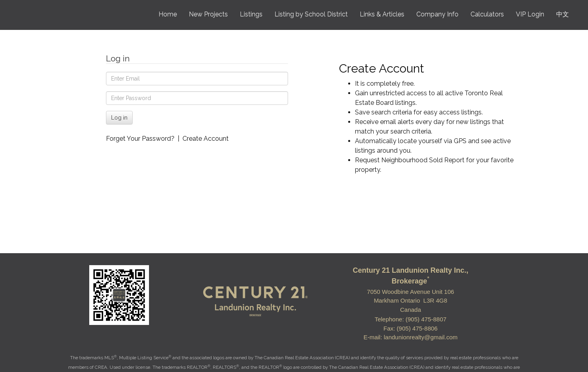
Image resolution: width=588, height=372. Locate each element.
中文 (563, 14)
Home (168, 14)
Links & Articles (382, 14)
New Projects (208, 14)
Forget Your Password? (140, 139)
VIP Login (530, 14)
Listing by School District (311, 14)
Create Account (206, 139)
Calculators (487, 14)
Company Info (437, 14)
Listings (251, 14)
